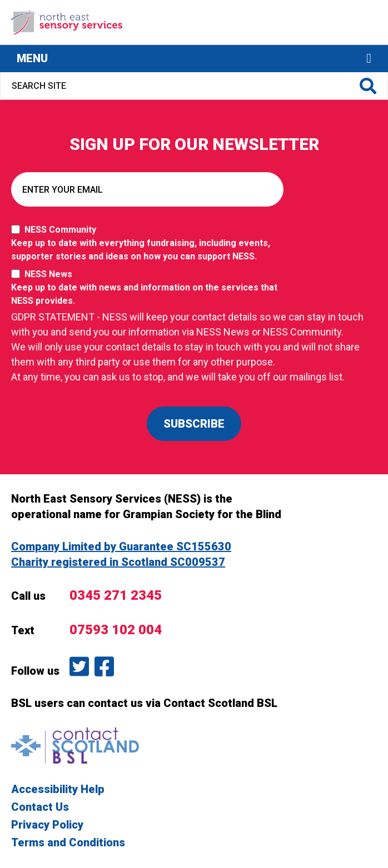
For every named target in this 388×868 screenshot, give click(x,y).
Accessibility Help (58, 789)
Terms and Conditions (68, 842)
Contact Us (40, 807)
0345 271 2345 (116, 595)
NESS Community (150, 244)
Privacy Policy (47, 825)
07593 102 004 (116, 630)
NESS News (150, 288)
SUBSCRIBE (194, 424)
